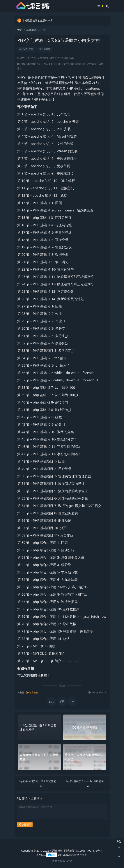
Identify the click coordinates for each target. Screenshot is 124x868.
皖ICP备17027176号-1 (89, 851)
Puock (69, 861)
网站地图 (69, 851)
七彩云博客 (56, 851)
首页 (20, 30)
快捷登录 (25, 824)
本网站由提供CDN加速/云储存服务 (62, 855)
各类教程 (31, 30)
